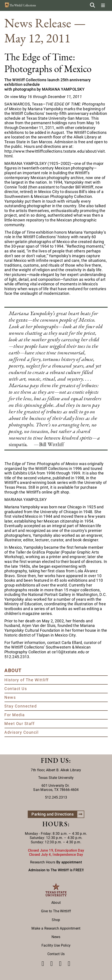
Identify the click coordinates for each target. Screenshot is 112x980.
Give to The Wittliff (56, 911)
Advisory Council (21, 732)
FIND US (55, 760)
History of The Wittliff (27, 680)
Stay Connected (21, 706)
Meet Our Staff (19, 724)
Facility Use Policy (56, 945)
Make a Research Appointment (56, 928)
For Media (15, 715)
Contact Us (16, 689)
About (56, 903)
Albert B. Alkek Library (64, 770)
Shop (56, 920)
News (10, 697)
